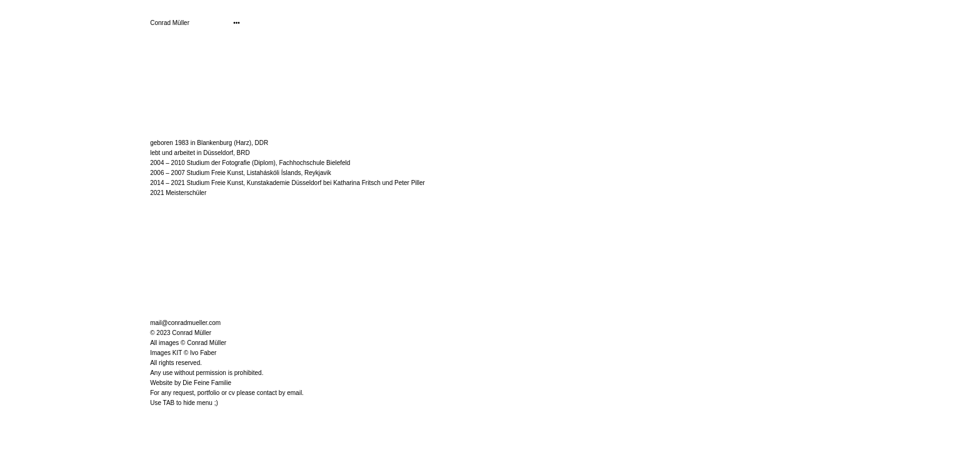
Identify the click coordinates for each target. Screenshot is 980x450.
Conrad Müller (170, 23)
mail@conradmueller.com (185, 323)
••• (237, 23)
